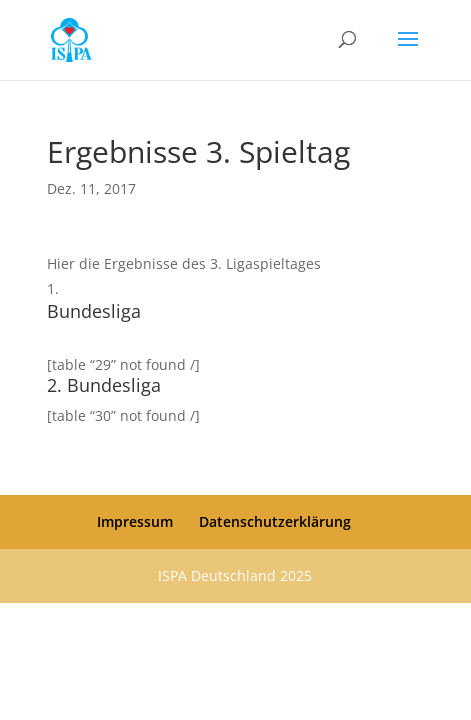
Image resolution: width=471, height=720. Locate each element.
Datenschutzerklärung (275, 521)
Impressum (135, 521)
